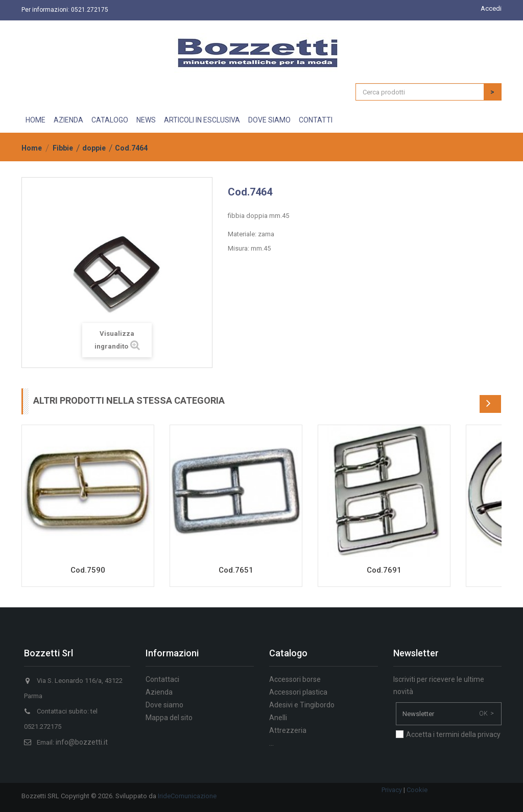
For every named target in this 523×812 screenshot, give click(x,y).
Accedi (491, 8)
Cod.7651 (236, 570)
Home (35, 120)
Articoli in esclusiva (202, 120)
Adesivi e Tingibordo (302, 705)
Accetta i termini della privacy (453, 734)
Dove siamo (269, 120)
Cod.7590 (88, 570)
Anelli (278, 718)
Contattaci (162, 679)
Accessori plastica (298, 692)
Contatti (316, 120)
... (271, 743)
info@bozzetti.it (82, 742)
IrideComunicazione (187, 796)
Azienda (68, 120)
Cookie (417, 790)
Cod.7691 (384, 570)
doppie (94, 148)
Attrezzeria (288, 730)
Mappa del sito (169, 718)
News (146, 120)
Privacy (392, 790)
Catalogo (110, 120)
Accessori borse (295, 679)
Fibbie (63, 148)
